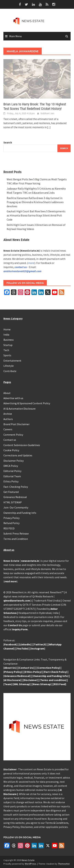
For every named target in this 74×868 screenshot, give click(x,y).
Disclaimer (27, 827)
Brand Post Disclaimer (16, 424)
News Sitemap (42, 684)
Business (9, 340)
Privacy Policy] (14, 672)
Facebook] (11, 644)
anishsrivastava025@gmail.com (22, 271)
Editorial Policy (12, 471)
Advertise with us (13, 398)
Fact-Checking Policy (16, 487)
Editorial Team (12, 476)
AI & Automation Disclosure (19, 409)
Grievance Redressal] (17, 676)
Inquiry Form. (20, 629)
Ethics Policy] (34, 672)
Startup (8, 345)
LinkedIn (25, 644)
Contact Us (15, 625)
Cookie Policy (11, 450)
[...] (49, 127)
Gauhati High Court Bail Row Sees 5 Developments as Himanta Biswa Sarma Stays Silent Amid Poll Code (36, 215)
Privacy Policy (11, 518)
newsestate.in (30, 561)
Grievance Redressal (15, 497)
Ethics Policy (11, 481)
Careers (8, 429)
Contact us (10, 440)
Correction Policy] (49, 668)
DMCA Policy (11, 466)
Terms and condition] (53, 680)
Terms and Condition (16, 539)
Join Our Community (16, 507)
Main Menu (15, 36)
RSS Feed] (60, 684)
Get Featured (11, 492)
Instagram (38, 648)
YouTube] (23, 648)
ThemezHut (64, 864)
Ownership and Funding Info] (51, 676)
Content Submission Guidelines (22, 445)
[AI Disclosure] (12, 680)
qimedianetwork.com (17, 600)
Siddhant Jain (47, 113)
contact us (21, 267)
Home (7, 329)
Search (8, 142)
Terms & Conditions (57, 823)
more (31, 263)
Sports (7, 355)
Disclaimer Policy (14, 461)
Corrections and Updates (18, 455)
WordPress (31, 864)
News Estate (28, 860)
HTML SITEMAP (13, 502)
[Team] (8, 684)
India (6, 335)
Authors (8, 419)
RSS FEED (9, 528)
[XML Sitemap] (21, 684)
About (7, 393)
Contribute (10, 371)
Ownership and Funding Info (20, 513)
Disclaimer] (31, 680)
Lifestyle (9, 366)
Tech (6, 350)
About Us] (10, 668)
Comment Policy (13, 435)
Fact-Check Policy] (56, 672)
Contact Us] (26, 668)
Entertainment (12, 361)
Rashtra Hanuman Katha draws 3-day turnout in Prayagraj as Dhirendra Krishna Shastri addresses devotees (35, 202)
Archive (8, 414)
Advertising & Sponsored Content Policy (27, 403)
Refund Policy (11, 523)
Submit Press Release (16, 533)
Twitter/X (40, 644)
